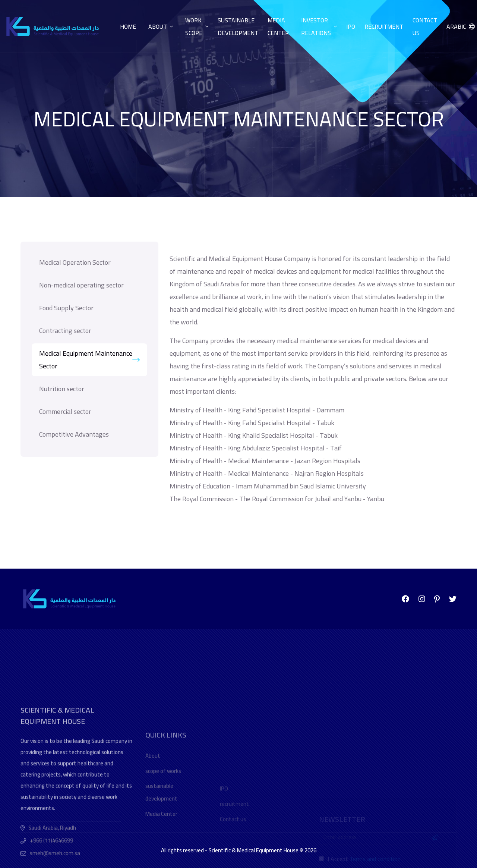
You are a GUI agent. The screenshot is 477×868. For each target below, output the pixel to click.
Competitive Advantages (74, 434)
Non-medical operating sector (81, 285)
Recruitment (384, 26)
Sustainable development (238, 26)
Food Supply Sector (66, 308)
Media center (278, 26)
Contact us (425, 26)
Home (128, 26)
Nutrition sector (62, 389)
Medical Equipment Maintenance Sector (89, 360)
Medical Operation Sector (75, 262)
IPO (351, 26)
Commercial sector (65, 411)
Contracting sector (65, 331)
